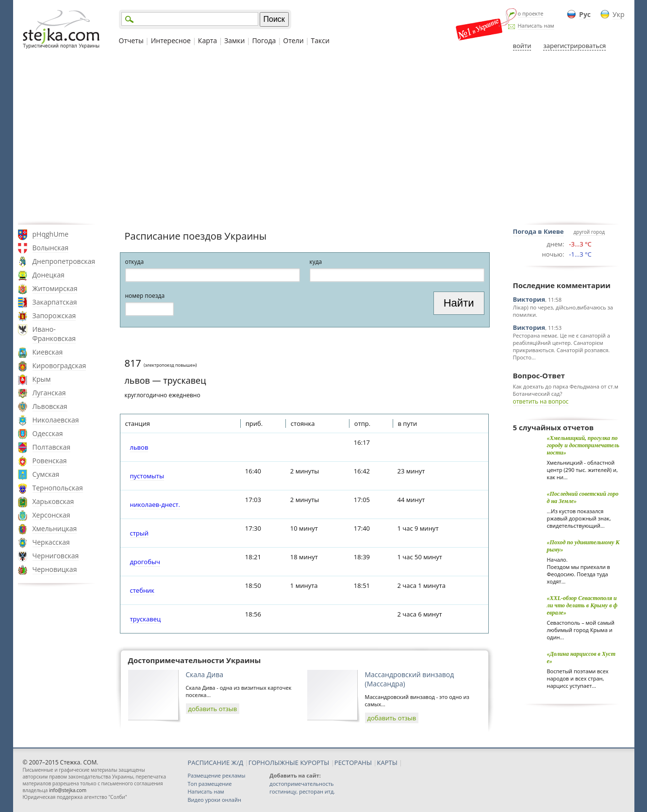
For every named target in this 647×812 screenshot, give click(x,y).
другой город (589, 232)
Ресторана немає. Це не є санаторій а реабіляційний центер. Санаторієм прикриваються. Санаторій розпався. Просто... (562, 346)
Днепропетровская (64, 261)
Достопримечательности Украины (195, 660)
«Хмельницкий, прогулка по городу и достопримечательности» (583, 445)
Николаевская (56, 420)
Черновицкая (55, 569)
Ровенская (50, 461)
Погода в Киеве (539, 231)
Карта (207, 41)
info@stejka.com (68, 790)
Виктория (529, 299)
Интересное (171, 41)
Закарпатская (55, 302)
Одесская (48, 433)
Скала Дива (205, 674)
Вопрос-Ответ (539, 375)
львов (139, 447)
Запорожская (54, 316)
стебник (142, 590)
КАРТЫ (387, 763)
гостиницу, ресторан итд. (302, 791)
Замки (234, 41)
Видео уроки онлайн (215, 800)
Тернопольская (58, 488)
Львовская (50, 406)
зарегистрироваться (574, 46)
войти (522, 46)
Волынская (51, 248)
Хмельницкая (55, 528)
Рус (585, 14)
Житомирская (55, 288)
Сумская (46, 474)
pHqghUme (51, 234)
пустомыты (147, 476)
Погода (264, 41)
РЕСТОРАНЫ (353, 763)
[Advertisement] (324, 137)
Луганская (49, 393)
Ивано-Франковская (54, 334)
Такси (320, 41)
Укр (618, 14)
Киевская (48, 352)
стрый (140, 533)
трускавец (146, 619)
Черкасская (51, 542)
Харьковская (53, 501)
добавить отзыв (213, 709)
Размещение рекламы (217, 775)
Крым (42, 379)
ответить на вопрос (541, 401)
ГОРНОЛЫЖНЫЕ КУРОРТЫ (289, 763)
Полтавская (52, 447)
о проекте (531, 13)
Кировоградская (59, 365)
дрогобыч (145, 562)
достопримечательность (301, 784)
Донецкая (49, 275)
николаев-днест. (155, 504)
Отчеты (131, 41)
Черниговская (56, 556)
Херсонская (51, 515)
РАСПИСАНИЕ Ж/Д (216, 763)
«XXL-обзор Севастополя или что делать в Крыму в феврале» (582, 605)
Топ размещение (210, 784)
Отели (293, 41)
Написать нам (536, 25)
